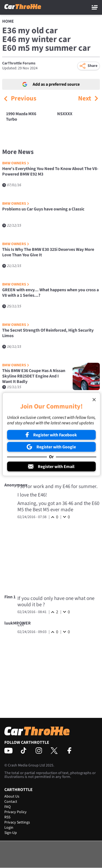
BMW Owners (16, 163)
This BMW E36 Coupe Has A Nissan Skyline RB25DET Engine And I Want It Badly (34, 376)
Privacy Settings (17, 822)
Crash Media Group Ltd (26, 765)
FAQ (7, 807)
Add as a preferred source (51, 84)
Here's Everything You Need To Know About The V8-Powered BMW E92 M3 (50, 172)
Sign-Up (11, 833)
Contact (11, 802)
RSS (7, 817)
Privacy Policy (16, 812)
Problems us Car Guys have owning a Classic (43, 209)
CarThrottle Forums (19, 63)
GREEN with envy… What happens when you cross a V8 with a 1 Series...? (50, 293)
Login (9, 828)
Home (8, 21)
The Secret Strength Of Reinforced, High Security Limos (48, 333)
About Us (12, 796)
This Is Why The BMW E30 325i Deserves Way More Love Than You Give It (48, 252)
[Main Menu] (95, 7)
